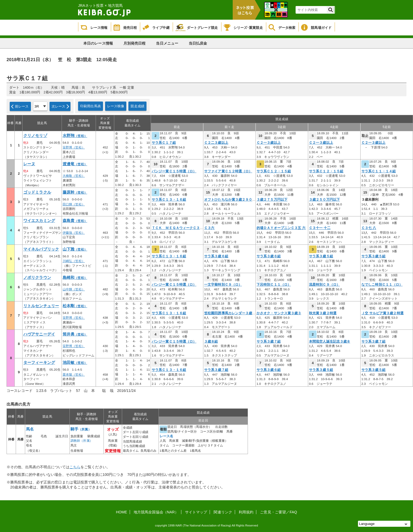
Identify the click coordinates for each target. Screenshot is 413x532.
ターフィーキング (39, 363)
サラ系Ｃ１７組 (164, 143)
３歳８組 (211, 342)
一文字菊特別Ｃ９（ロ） (223, 285)
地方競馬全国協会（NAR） (156, 512)
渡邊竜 (75, 164)
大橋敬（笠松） (74, 176)
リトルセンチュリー (41, 306)
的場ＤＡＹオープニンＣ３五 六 (281, 228)
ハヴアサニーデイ (39, 334)
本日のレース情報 (98, 43)
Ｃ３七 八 (369, 228)
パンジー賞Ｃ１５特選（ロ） (174, 171)
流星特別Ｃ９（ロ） (324, 285)
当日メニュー (167, 43)
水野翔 (75, 136)
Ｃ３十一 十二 (320, 228)
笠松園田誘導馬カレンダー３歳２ (230, 313)
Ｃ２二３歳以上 (216, 143)
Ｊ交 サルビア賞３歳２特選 (382, 313)
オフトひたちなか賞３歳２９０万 (230, 200)
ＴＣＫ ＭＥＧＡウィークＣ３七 (178, 228)
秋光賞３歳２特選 (323, 313)
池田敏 (75, 363)
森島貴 (75, 221)
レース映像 (116, 106)
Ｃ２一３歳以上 (269, 143)
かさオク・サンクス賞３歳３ (279, 313)
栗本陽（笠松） (74, 375)
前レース (22, 106)
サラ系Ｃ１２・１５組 (274, 171)
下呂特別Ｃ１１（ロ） (274, 285)
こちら (75, 467)
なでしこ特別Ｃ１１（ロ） (382, 285)
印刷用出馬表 (91, 106)
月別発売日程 (135, 43)
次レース (59, 106)
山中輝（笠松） (74, 289)
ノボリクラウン (37, 278)
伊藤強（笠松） (74, 233)
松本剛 (75, 306)
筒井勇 (75, 334)
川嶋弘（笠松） (74, 261)
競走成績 (137, 106)
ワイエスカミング (39, 221)
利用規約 (246, 512)
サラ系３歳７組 (269, 342)
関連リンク (223, 512)
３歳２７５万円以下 (272, 200)
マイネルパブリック (41, 249)
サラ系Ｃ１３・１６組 (169, 200)
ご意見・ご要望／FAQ (278, 512)
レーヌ (29, 164)
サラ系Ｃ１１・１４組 (379, 171)
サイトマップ (196, 512)
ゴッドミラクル (37, 192)
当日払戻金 (198, 43)
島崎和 (75, 278)
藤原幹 (75, 192)
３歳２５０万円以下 (324, 200)
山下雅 (75, 249)
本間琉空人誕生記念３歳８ (330, 342)
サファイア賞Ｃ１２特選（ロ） (228, 171)
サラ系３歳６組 (216, 256)
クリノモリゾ (35, 136)
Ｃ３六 (209, 228)
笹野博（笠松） (74, 147)
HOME (122, 512)
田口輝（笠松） (74, 204)
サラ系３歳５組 (321, 256)
